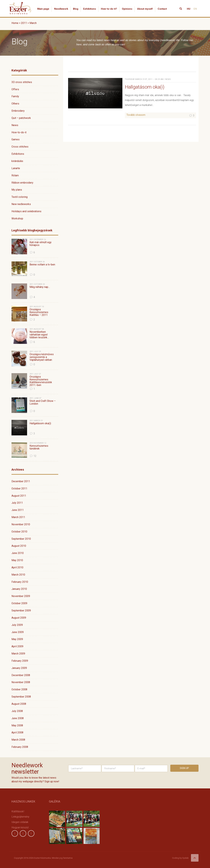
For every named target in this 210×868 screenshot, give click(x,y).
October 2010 (19, 532)
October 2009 (19, 603)
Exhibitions (90, 9)
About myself (145, 9)
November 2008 (21, 682)
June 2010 (18, 553)
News (15, 125)
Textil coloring (20, 197)
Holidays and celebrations (26, 211)
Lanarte (16, 168)
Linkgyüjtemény (20, 817)
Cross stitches (20, 147)
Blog (76, 9)
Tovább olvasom (136, 115)
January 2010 (19, 589)
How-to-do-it (19, 132)
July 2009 (17, 625)
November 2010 (21, 524)
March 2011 (18, 517)
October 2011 (19, 489)
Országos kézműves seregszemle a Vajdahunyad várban (42, 357)
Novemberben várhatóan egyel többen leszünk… (39, 335)
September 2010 (21, 539)
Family (15, 96)
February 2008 (20, 747)
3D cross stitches (22, 82)
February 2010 (20, 582)
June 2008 (18, 718)
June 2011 (18, 510)
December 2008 (21, 675)
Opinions (127, 9)
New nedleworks (21, 204)
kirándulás (17, 161)
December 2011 (21, 481)
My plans (17, 190)
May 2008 (17, 725)
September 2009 (21, 611)
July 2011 (17, 503)
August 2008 (19, 704)
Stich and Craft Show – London (43, 402)
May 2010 (17, 560)
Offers (15, 89)
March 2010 (18, 575)
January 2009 (19, 668)
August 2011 (19, 496)
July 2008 (17, 711)
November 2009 (21, 596)
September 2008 (21, 697)
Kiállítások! (18, 811)
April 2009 (17, 646)
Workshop (17, 219)
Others (15, 104)
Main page (43, 9)
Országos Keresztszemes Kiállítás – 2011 (39, 312)
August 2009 (19, 618)
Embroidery (18, 111)
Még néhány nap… (40, 287)
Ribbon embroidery (22, 183)
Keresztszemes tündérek (39, 447)
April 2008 (17, 733)
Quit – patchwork (21, 118)
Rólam (15, 175)
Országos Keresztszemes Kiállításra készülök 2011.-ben (41, 381)
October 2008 (19, 689)
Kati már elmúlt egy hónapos (41, 244)
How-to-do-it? (109, 9)
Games (16, 139)
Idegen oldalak (20, 822)
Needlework (61, 9)
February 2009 (20, 661)
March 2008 (18, 740)
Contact (162, 9)
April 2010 (17, 567)
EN (195, 9)
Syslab (185, 858)
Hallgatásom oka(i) (40, 423)
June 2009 (18, 632)
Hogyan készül (20, 827)
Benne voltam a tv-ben (42, 265)
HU (189, 9)
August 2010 (19, 546)
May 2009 (17, 639)
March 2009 (18, 654)
